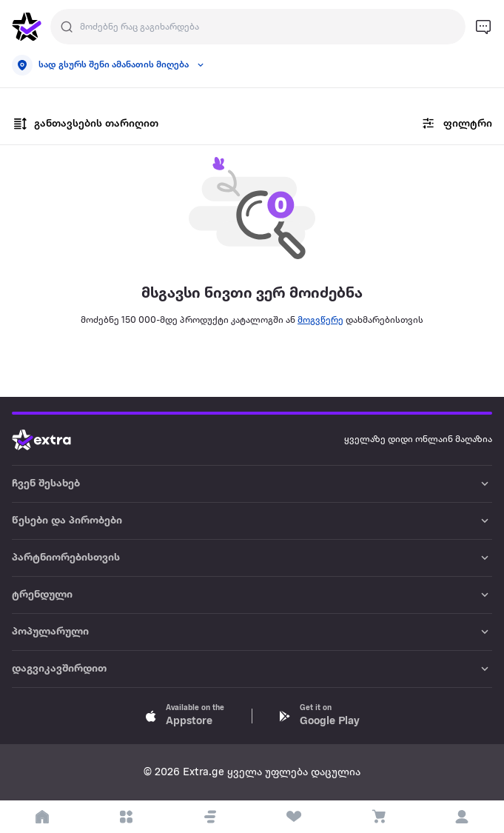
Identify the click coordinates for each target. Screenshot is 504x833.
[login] (463, 817)
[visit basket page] (378, 817)
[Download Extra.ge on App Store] (185, 716)
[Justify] (67, 27)
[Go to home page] (53, 440)
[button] (210, 817)
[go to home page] (27, 27)
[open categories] (127, 817)
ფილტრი (456, 124)
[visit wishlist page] (295, 817)
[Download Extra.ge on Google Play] (319, 716)
